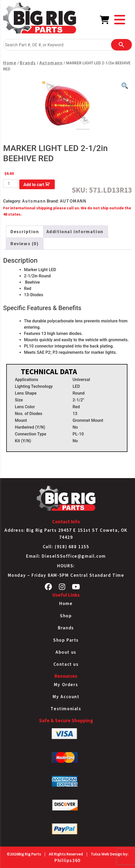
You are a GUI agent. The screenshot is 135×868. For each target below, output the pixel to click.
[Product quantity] (11, 184)
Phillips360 (67, 860)
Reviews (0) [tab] (25, 244)
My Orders (66, 685)
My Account (66, 697)
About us (66, 652)
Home (10, 63)
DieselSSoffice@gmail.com (74, 556)
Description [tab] (25, 232)
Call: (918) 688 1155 (66, 547)
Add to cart (34, 185)
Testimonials (66, 709)
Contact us (66, 664)
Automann (51, 63)
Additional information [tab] (75, 232)
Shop (66, 616)
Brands (28, 63)
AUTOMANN (73, 201)
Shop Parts (66, 640)
